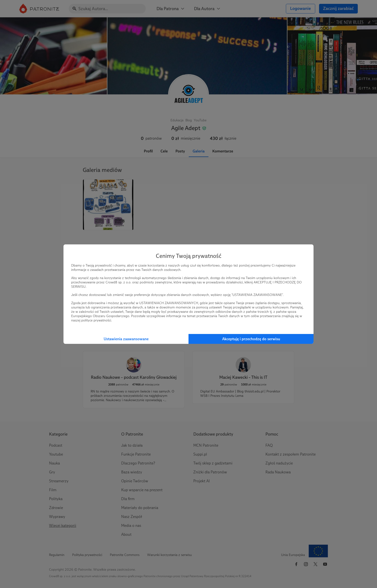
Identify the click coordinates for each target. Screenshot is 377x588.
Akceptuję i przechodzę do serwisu (251, 339)
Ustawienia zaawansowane (126, 339)
